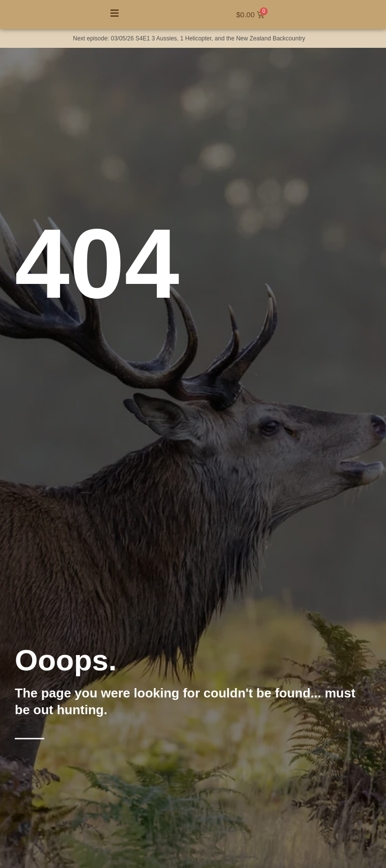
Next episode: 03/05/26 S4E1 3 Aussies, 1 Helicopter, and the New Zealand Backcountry (189, 38)
